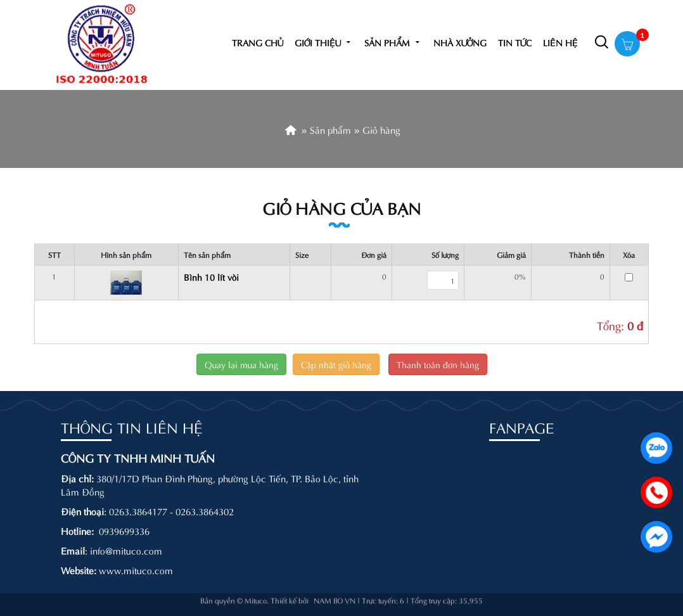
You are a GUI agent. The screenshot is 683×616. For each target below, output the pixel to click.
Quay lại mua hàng (241, 364)
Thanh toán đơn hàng (438, 364)
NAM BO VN (335, 593)
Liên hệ (560, 42)
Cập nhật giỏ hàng (336, 364)
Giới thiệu (324, 42)
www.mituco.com (136, 570)
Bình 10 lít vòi (211, 277)
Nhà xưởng (460, 42)
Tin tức (515, 42)
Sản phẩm (393, 42)
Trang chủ (258, 42)
